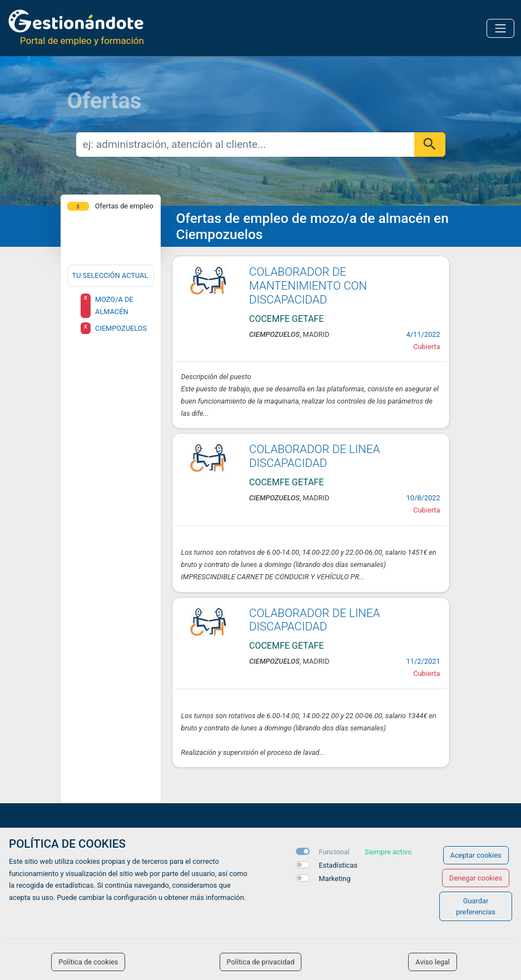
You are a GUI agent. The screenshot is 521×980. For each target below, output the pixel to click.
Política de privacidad (261, 962)
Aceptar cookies (476, 855)
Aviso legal (433, 962)
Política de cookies (88, 962)
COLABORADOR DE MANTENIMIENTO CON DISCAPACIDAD (308, 286)
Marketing (334, 879)
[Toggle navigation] (500, 28)
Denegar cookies (476, 878)
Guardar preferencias (476, 906)
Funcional (334, 852)
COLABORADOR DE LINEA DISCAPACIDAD (314, 456)
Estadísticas (338, 865)
